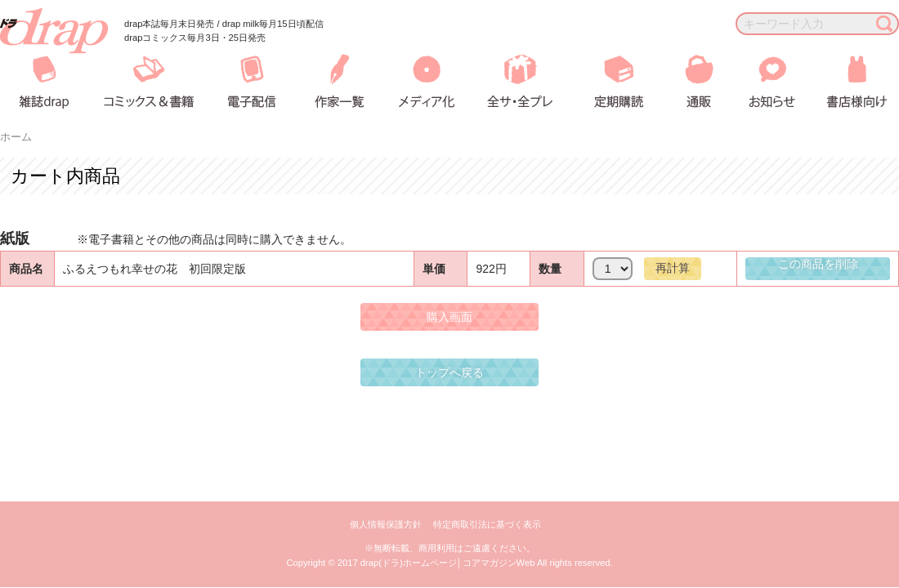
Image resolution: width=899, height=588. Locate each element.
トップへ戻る (449, 372)
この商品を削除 (818, 264)
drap (54, 31)
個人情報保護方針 (386, 524)
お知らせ (759, 81)
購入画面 (449, 317)
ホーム (16, 137)
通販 (688, 81)
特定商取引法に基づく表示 (487, 524)
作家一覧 (337, 81)
